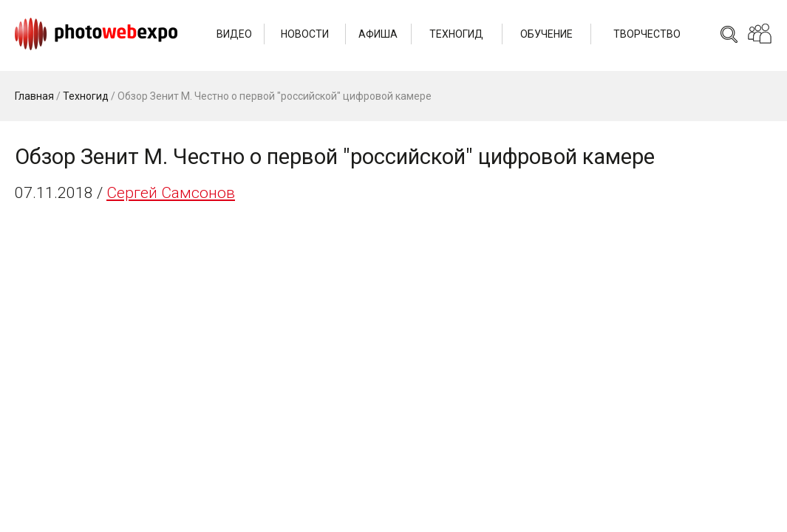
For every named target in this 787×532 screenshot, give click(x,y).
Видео (234, 34)
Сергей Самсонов (171, 193)
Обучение (546, 34)
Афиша (378, 34)
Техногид (456, 34)
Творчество (647, 34)
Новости (305, 34)
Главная (34, 96)
